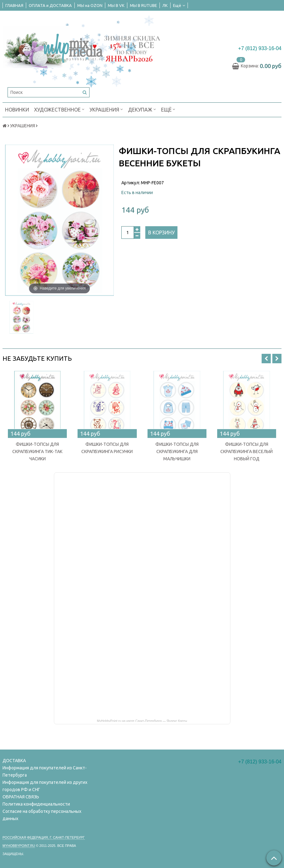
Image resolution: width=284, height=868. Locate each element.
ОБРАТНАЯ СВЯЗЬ (21, 797)
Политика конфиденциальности (36, 804)
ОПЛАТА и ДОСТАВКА (50, 5)
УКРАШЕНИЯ (106, 109)
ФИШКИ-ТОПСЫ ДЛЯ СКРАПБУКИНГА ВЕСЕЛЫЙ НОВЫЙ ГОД (246, 451)
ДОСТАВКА (14, 761)
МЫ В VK (116, 5)
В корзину (161, 233)
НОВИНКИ (17, 110)
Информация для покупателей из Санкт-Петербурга (45, 771)
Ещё (179, 5)
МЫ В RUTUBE (143, 5)
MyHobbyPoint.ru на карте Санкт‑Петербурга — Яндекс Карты (142, 721)
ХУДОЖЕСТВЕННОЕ (59, 109)
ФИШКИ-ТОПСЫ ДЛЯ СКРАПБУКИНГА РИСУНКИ (107, 448)
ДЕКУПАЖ (142, 109)
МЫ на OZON (90, 5)
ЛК (165, 5)
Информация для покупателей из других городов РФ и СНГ (45, 786)
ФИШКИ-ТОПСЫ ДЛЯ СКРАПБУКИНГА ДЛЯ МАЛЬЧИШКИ (177, 451)
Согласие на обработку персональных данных (42, 815)
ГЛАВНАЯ (14, 5)
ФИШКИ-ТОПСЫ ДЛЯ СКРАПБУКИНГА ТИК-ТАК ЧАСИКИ (37, 451)
